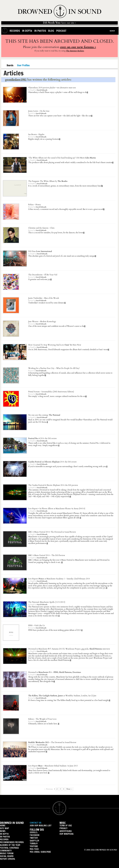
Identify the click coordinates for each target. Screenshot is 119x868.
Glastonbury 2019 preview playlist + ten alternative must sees (52, 88)
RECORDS (4, 839)
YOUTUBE (34, 846)
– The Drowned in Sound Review (52, 742)
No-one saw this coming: (44, 415)
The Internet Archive (75, 51)
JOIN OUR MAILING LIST (41, 825)
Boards (10, 66)
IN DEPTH (4, 834)
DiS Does (40, 251)
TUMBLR (34, 843)
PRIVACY (63, 828)
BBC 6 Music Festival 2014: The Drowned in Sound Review (52, 532)
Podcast (61, 31)
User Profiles (23, 66)
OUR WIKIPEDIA (66, 834)
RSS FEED (34, 849)
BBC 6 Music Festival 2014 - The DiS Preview (47, 555)
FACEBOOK (35, 835)
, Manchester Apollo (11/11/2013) (47, 602)
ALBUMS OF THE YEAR (10, 845)
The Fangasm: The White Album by (48, 181)
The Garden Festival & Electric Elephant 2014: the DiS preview (53, 485)
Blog (51, 31)
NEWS (3, 831)
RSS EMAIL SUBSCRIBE (40, 852)
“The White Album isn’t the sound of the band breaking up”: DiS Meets (62, 158)
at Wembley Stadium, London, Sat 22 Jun (62, 696)
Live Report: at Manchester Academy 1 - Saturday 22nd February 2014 (59, 579)
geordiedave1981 (16, 80)
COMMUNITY (6, 851)
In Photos (40, 31)
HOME (3, 825)
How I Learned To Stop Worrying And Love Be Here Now (55, 345)
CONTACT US (36, 823)
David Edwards (42, 90)
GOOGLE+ (34, 832)
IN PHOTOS (5, 837)
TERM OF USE (66, 825)
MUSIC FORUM (7, 853)
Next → (69, 789)
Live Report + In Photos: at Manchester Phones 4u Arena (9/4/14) (57, 509)
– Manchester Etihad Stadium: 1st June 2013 (53, 766)
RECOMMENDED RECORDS (12, 842)
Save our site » (60, 23)
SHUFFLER (34, 841)
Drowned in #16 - (55, 672)
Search (112, 31)
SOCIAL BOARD (7, 856)
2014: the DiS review (43, 438)
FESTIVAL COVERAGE (9, 848)
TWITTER (34, 838)
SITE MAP (4, 828)
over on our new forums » (78, 47)
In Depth (27, 31)
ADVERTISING (66, 831)
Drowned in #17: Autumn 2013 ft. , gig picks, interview (69, 649)
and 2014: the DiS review (53, 462)
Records (15, 31)
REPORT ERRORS (8, 859)
